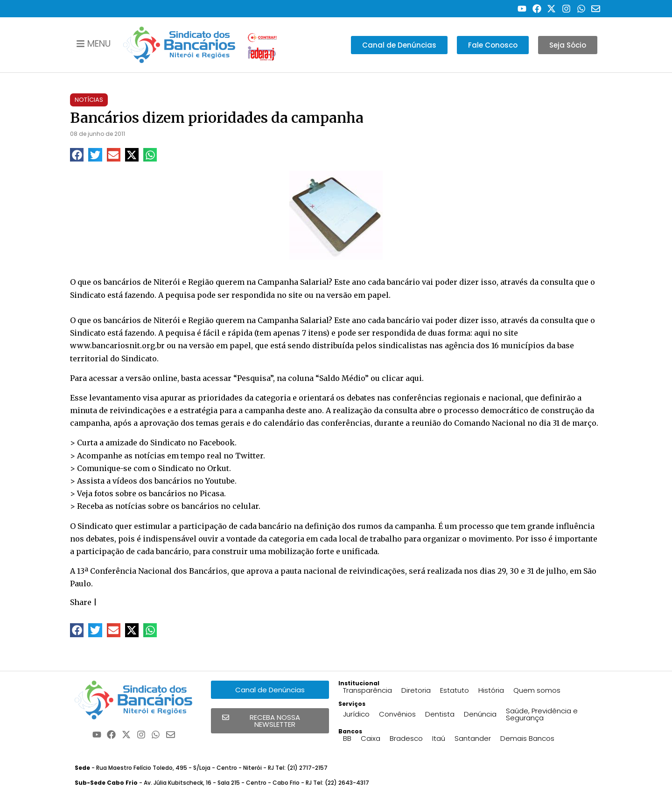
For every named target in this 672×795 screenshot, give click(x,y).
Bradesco (406, 738)
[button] (77, 155)
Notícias (89, 100)
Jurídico (356, 714)
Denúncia (480, 714)
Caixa (371, 738)
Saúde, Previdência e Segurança (542, 714)
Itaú (439, 738)
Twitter (249, 456)
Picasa (212, 493)
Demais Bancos (527, 738)
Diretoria (416, 690)
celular (245, 506)
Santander (473, 738)
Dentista (440, 714)
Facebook (217, 443)
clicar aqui (402, 378)
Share (81, 602)
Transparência (367, 690)
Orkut (218, 468)
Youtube (220, 481)
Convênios (397, 714)
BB (347, 738)
